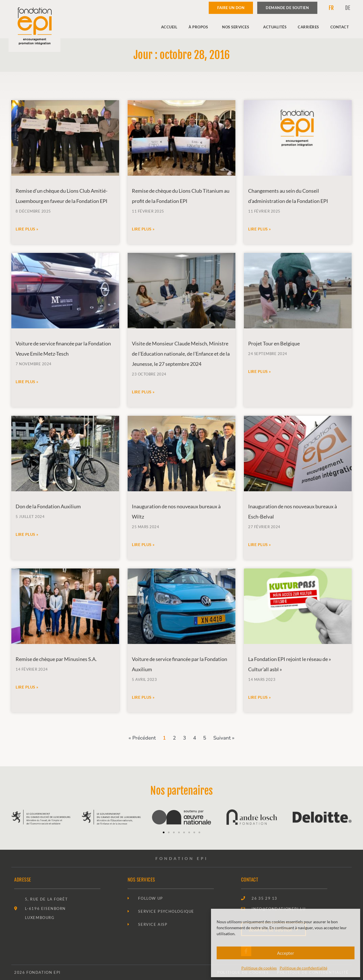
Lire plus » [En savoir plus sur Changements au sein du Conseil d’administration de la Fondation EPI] (260, 229)
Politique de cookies (259, 968)
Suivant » (224, 738)
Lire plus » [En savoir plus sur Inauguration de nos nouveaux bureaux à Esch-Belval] (260, 544)
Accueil (169, 27)
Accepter (286, 953)
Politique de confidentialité (303, 968)
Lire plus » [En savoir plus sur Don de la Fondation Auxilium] (27, 534)
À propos (200, 27)
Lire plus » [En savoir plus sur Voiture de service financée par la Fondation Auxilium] (143, 697)
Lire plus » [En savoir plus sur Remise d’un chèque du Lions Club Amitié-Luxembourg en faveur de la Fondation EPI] (27, 229)
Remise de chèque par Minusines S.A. (56, 659)
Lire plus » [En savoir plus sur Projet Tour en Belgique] (260, 371)
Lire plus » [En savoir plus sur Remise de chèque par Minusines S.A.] (27, 687)
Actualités (275, 27)
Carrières (308, 27)
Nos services (237, 27)
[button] (164, 832)
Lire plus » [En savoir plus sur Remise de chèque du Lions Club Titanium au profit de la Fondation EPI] (143, 229)
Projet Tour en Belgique (274, 343)
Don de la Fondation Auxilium (48, 506)
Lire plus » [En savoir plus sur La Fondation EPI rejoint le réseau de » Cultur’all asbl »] (260, 697)
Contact (340, 27)
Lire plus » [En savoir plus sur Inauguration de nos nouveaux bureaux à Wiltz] (143, 544)
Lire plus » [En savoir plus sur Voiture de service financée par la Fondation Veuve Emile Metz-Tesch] (27, 382)
